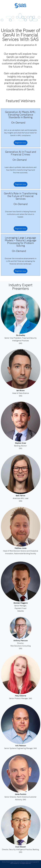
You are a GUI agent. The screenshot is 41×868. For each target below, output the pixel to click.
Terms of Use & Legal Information (11, 862)
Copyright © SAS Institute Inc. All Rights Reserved (25, 863)
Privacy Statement (26, 862)
